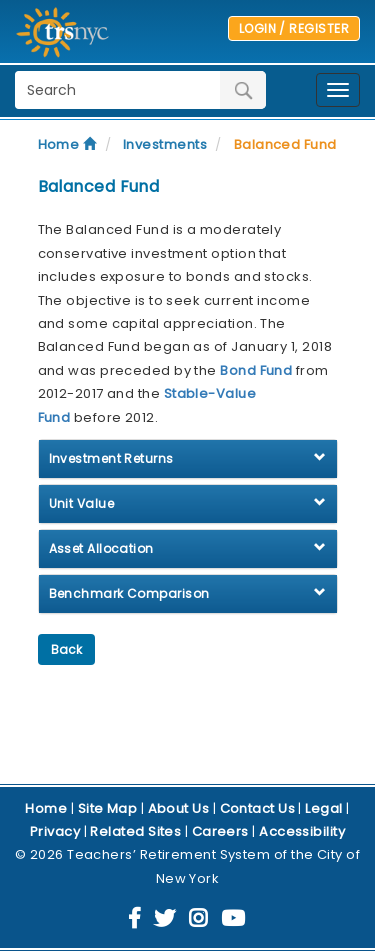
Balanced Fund (285, 144)
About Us (179, 808)
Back (66, 649)
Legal (323, 808)
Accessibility (302, 831)
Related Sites (135, 831)
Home (67, 144)
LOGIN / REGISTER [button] (294, 28)
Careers (220, 831)
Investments (165, 144)
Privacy (55, 831)
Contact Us (258, 808)
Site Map (108, 808)
